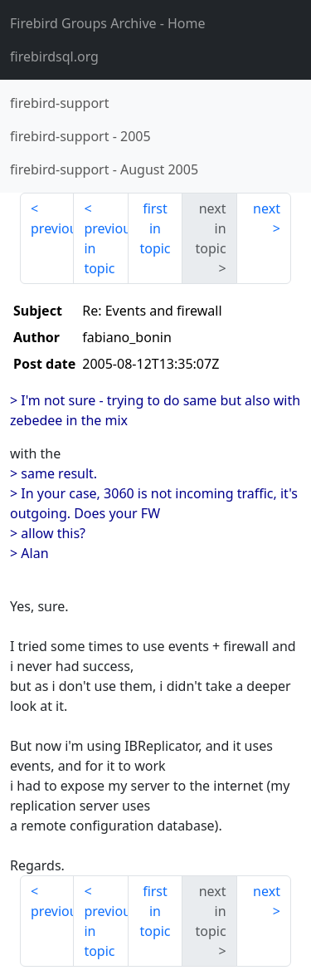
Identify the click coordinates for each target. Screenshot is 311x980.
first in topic (155, 228)
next (267, 208)
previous (52, 228)
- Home (108, 23)
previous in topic (106, 248)
